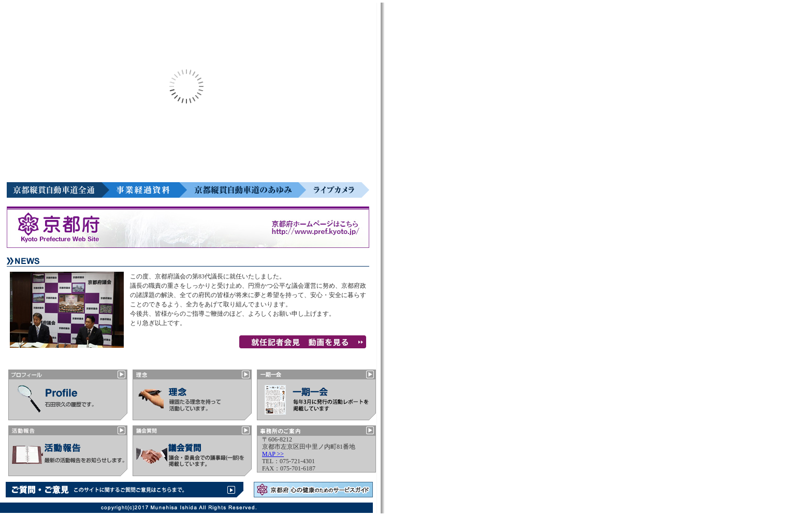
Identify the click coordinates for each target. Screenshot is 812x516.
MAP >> (273, 454)
